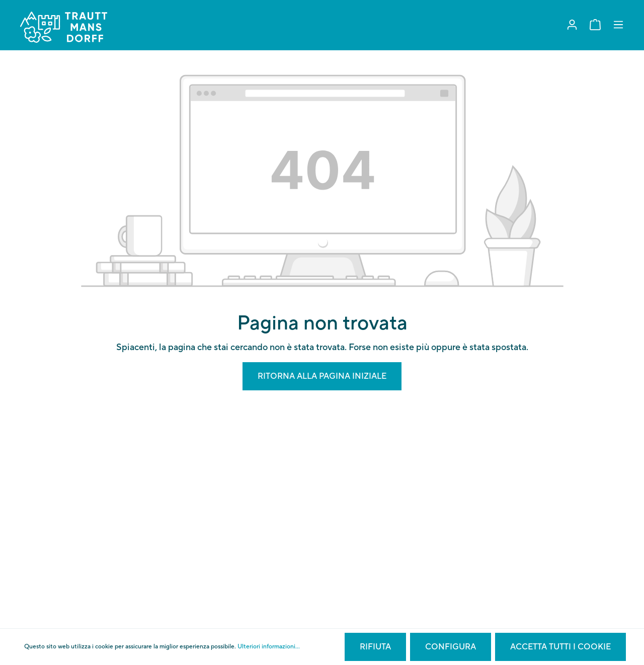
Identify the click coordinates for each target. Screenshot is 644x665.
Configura (451, 647)
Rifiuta (375, 647)
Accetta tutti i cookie (560, 647)
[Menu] (618, 25)
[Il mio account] (572, 25)
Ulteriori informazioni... (269, 647)
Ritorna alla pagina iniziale (322, 376)
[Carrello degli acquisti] (595, 25)
